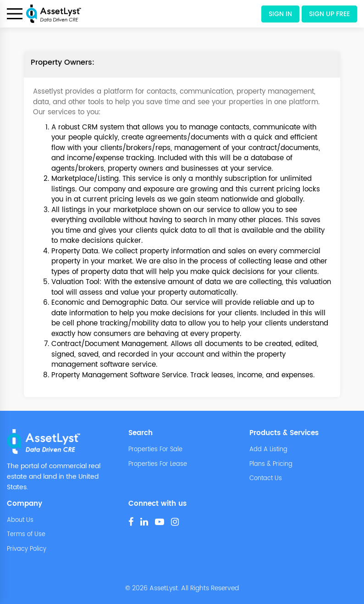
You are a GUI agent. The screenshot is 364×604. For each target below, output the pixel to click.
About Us (20, 520)
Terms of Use (26, 535)
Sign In (280, 14)
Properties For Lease (158, 464)
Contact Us (266, 479)
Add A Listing (268, 450)
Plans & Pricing (271, 464)
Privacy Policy (27, 549)
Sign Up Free (329, 14)
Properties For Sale (155, 450)
